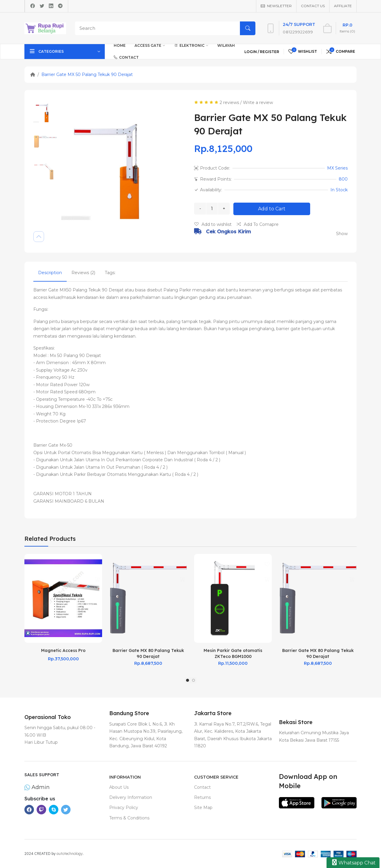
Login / (252, 52)
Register (270, 52)
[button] (188, 680)
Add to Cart (272, 209)
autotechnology (70, 854)
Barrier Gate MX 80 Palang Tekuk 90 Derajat (148, 653)
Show (342, 234)
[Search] (164, 28)
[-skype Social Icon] (54, 810)
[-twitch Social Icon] (41, 810)
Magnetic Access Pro (63, 650)
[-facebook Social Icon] (29, 810)
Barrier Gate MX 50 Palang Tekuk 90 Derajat (87, 74)
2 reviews (229, 103)
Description (50, 273)
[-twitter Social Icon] (66, 810)
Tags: (110, 273)
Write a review (258, 103)
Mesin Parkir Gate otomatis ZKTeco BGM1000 (233, 653)
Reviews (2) (83, 273)
